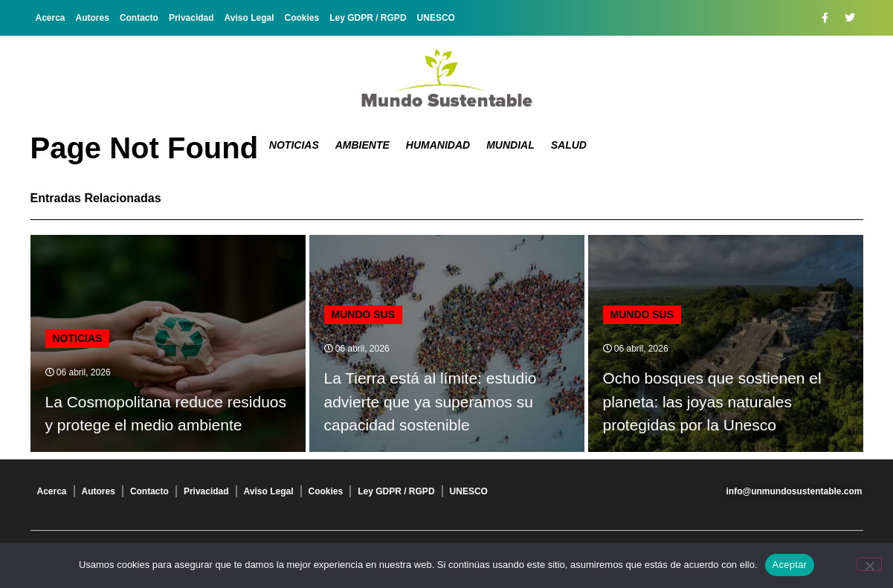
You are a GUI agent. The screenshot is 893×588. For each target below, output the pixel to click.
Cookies (302, 18)
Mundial (510, 145)
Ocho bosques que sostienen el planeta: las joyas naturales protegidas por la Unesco (712, 401)
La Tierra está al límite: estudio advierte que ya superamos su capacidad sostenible (431, 401)
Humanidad (438, 145)
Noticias (294, 145)
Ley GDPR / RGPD (368, 18)
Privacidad (191, 18)
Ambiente (362, 145)
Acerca (51, 18)
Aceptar (790, 565)
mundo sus (364, 314)
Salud (569, 145)
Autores (93, 18)
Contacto (139, 18)
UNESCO (436, 18)
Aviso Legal (249, 18)
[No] (869, 564)
